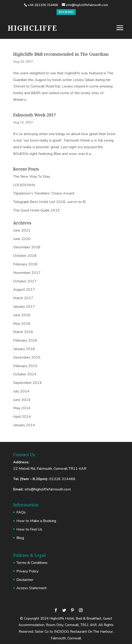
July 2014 (21, 391)
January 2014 (24, 425)
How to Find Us (29, 529)
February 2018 (25, 264)
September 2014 (27, 383)
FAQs (21, 512)
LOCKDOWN (24, 185)
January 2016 (24, 349)
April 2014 (22, 417)
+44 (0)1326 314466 (43, 5)
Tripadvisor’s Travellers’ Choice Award (44, 193)
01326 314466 (62, 479)
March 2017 (23, 298)
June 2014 (22, 400)
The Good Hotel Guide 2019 (36, 210)
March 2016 (23, 332)
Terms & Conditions (32, 563)
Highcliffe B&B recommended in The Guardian (61, 54)
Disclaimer (25, 580)
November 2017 (27, 273)
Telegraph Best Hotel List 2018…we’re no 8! (49, 202)
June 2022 (22, 230)
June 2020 (22, 239)
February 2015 (25, 366)
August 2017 (24, 290)
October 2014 (25, 374)
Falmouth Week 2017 (34, 115)
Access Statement (31, 588)
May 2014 (22, 408)
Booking (66, 12)
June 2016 (22, 315)
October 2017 (25, 281)
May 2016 (22, 324)
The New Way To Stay (32, 177)
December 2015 (27, 357)
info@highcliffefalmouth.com (48, 489)
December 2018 (27, 247)
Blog (20, 538)
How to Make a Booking (36, 521)
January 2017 (24, 307)
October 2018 (25, 256)
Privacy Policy (27, 571)
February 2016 (25, 340)
